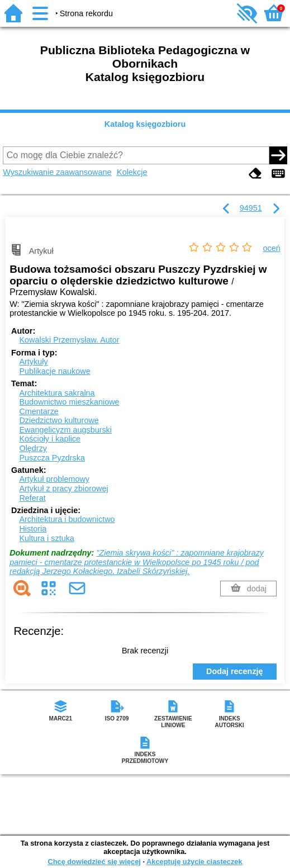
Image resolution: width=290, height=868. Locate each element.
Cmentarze (39, 411)
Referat (32, 498)
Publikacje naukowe (54, 371)
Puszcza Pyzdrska (52, 458)
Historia (33, 529)
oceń (272, 248)
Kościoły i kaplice (50, 439)
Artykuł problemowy (54, 479)
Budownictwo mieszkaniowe (69, 402)
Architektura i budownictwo (67, 519)
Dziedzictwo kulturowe (59, 420)
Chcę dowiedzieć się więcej (94, 862)
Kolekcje (132, 172)
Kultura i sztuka (46, 538)
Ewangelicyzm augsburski (65, 430)
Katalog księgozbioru (145, 124)
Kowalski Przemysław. (69, 340)
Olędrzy (33, 448)
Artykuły (33, 362)
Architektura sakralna (57, 393)
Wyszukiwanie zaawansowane (57, 172)
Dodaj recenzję (235, 671)
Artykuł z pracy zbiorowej (63, 488)
